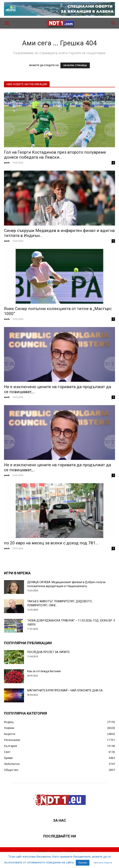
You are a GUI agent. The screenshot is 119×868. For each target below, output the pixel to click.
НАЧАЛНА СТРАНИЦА (75, 65)
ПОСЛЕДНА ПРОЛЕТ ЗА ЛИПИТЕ (48, 652)
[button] (7, 23)
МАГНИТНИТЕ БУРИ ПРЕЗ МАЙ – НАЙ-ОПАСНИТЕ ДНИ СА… (66, 690)
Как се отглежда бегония (44, 671)
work (7, 163)
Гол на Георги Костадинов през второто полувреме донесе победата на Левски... (55, 155)
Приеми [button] (83, 863)
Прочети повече (103, 863)
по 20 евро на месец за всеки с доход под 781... (51, 543)
